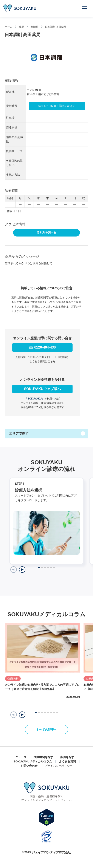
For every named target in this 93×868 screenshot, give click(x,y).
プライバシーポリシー (59, 766)
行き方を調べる (46, 233)
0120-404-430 (45, 347)
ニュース (21, 757)
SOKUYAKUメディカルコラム (33, 761)
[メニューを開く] (85, 8)
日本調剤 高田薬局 (56, 27)
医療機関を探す (43, 757)
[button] (22, 715)
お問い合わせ (29, 766)
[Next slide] (22, 570)
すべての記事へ (46, 730)
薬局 (22, 27)
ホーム (9, 27)
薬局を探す (67, 757)
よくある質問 (67, 761)
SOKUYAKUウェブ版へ (42, 389)
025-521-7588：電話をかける (57, 106)
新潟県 (34, 27)
